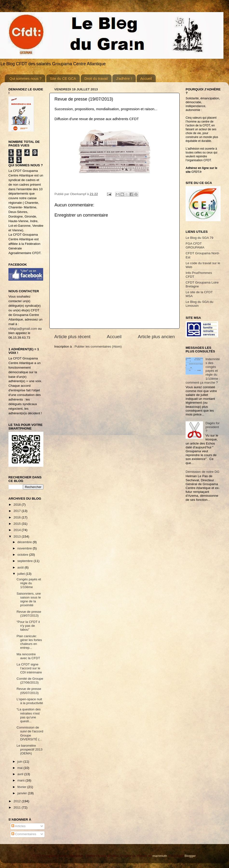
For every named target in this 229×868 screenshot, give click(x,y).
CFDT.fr (197, 172)
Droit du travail (96, 78)
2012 (18, 801)
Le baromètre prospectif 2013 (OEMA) (30, 749)
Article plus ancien (156, 337)
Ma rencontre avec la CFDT (28, 656)
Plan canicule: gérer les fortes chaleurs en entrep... (29, 642)
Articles (18, 826)
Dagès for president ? (212, 427)
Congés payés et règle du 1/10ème (29, 583)
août (21, 567)
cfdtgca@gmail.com (23, 329)
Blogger (190, 856)
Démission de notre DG (202, 472)
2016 (18, 517)
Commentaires (24, 834)
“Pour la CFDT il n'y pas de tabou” (28, 626)
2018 (18, 505)
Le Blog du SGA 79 (199, 238)
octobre (23, 555)
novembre (25, 548)
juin (20, 762)
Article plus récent (72, 337)
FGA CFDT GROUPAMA (195, 245)
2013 (18, 536)
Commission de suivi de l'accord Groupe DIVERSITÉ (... (30, 733)
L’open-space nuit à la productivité (30, 701)
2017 (18, 511)
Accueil (146, 78)
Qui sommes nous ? (25, 78)
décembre (25, 542)
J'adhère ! (124, 78)
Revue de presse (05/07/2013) (29, 691)
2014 (18, 530)
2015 (18, 524)
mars (21, 780)
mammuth (160, 856)
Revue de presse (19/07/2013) (29, 614)
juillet (22, 574)
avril (21, 774)
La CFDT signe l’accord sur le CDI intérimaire (29, 668)
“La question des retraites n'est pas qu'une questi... (29, 715)
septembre (26, 561)
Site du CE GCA (63, 78)
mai (20, 768)
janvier (23, 793)
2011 (18, 807)
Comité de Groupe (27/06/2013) (30, 681)
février (22, 787)
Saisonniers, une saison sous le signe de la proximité (29, 599)
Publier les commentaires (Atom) (98, 346)
